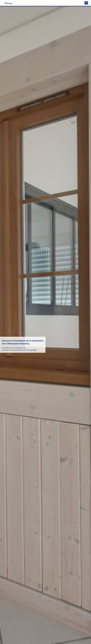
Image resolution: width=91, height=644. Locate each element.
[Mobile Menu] (86, 3)
